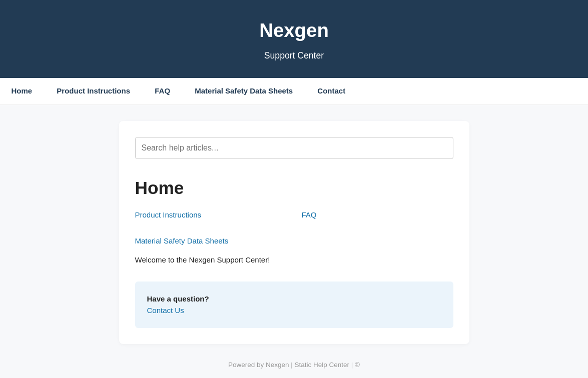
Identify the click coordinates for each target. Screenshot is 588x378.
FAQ (162, 91)
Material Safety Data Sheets (244, 91)
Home (22, 91)
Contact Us (166, 310)
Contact (331, 91)
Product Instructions (93, 91)
